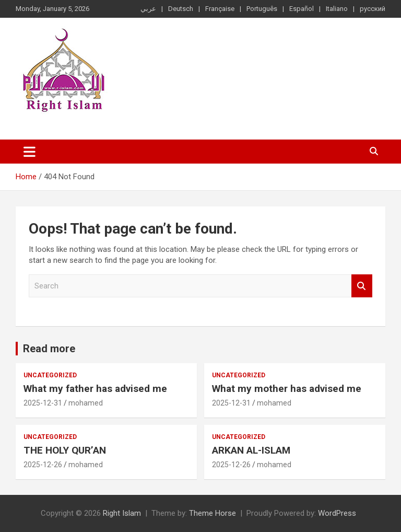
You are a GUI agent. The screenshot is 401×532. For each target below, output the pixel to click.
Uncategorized (50, 375)
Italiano (337, 9)
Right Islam (122, 513)
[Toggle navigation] (30, 152)
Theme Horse (213, 513)
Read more (49, 349)
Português (262, 9)
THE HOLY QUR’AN (65, 450)
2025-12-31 (43, 403)
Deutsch (181, 9)
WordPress (337, 513)
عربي (148, 9)
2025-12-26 (43, 465)
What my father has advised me (95, 389)
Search (362, 286)
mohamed (86, 403)
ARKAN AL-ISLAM (251, 450)
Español (302, 9)
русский (373, 9)
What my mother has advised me (287, 389)
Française (220, 9)
